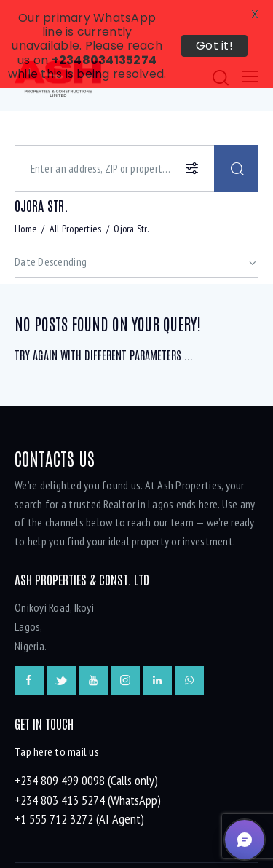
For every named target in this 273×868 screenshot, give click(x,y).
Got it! (214, 46)
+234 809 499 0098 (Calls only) (86, 740)
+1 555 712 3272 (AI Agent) (79, 779)
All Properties (76, 189)
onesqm (143, 842)
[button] (245, 840)
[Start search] (236, 128)
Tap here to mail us (57, 711)
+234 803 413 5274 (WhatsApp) (88, 759)
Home (26, 189)
